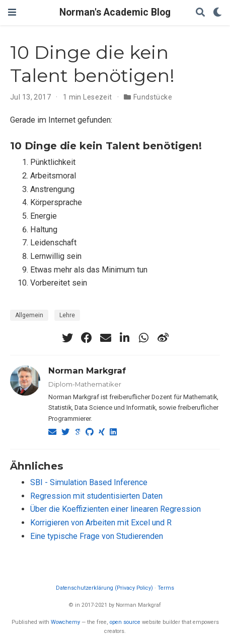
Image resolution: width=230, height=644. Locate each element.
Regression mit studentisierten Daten (96, 496)
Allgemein (29, 315)
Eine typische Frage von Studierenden (97, 536)
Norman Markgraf (87, 371)
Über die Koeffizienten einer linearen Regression (116, 509)
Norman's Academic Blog (115, 12)
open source (125, 622)
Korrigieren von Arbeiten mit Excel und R (101, 523)
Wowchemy (65, 622)
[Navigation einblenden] (12, 12)
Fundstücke (153, 97)
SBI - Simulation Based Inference (89, 482)
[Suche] (200, 13)
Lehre (67, 315)
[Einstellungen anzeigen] (217, 13)
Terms (166, 588)
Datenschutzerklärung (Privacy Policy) (104, 588)
